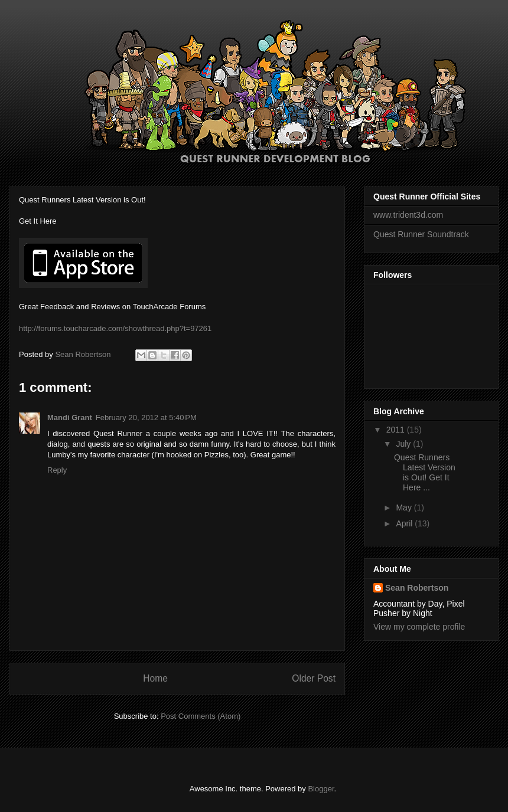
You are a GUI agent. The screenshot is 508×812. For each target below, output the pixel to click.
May (405, 508)
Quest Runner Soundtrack (421, 234)
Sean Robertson (417, 588)
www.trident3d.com (408, 215)
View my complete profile (419, 627)
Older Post (314, 678)
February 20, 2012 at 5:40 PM (146, 418)
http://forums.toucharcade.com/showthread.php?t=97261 (115, 328)
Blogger (321, 789)
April (405, 523)
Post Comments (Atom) (201, 716)
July (404, 444)
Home (155, 678)
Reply (57, 470)
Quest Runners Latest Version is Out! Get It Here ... (425, 472)
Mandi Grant (70, 418)
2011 (397, 430)
